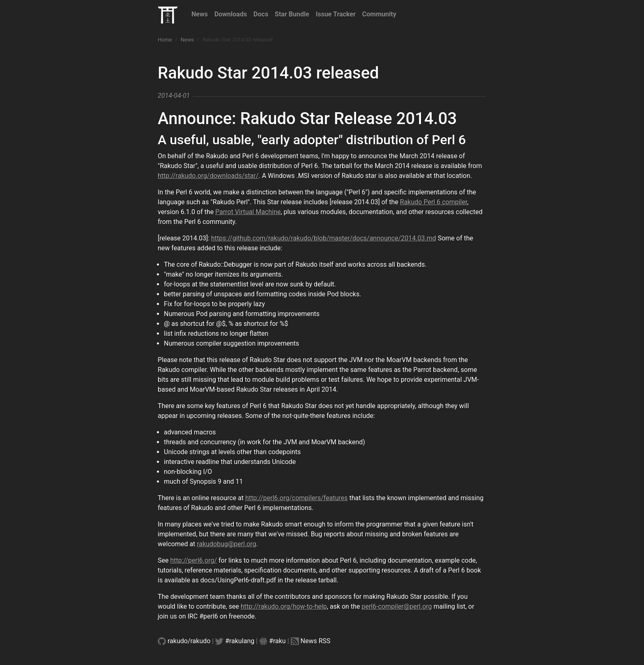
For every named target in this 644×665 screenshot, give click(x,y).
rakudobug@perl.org (226, 544)
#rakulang (240, 641)
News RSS (316, 641)
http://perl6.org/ (193, 560)
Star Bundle (292, 14)
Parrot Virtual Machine (248, 212)
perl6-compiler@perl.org (397, 606)
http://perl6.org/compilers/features (296, 498)
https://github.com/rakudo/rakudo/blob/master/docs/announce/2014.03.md (324, 238)
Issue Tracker (336, 14)
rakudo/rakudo (189, 641)
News (200, 14)
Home (165, 40)
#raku (277, 641)
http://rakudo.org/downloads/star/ (208, 176)
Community (379, 14)
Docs (261, 14)
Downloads (231, 14)
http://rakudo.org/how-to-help (284, 606)
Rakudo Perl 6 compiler (434, 202)
